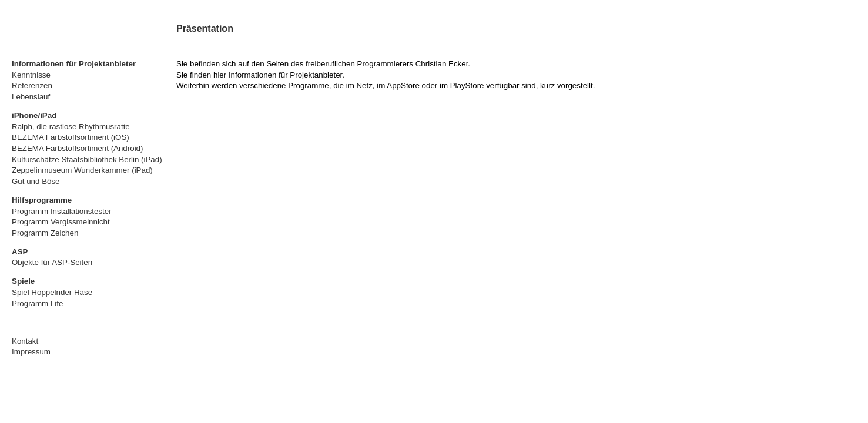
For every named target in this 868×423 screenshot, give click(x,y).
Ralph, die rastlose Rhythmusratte (71, 127)
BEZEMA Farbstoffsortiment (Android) (77, 148)
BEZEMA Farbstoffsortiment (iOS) (71, 137)
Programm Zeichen (45, 233)
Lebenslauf (31, 97)
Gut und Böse (36, 181)
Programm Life (37, 303)
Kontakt (25, 341)
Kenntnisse (31, 75)
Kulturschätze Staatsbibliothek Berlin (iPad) (87, 160)
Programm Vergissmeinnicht (61, 222)
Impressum (31, 352)
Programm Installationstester (62, 211)
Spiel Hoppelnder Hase (52, 292)
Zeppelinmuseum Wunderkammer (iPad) (82, 170)
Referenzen (32, 85)
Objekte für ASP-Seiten (52, 262)
